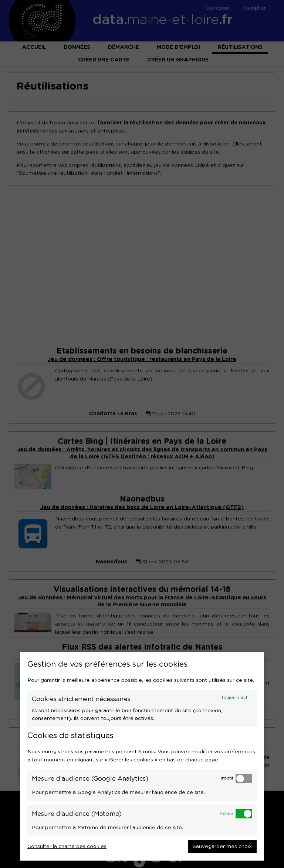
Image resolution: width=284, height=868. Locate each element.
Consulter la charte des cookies (67, 847)
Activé (226, 814)
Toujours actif (236, 698)
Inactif (227, 778)
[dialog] (142, 756)
